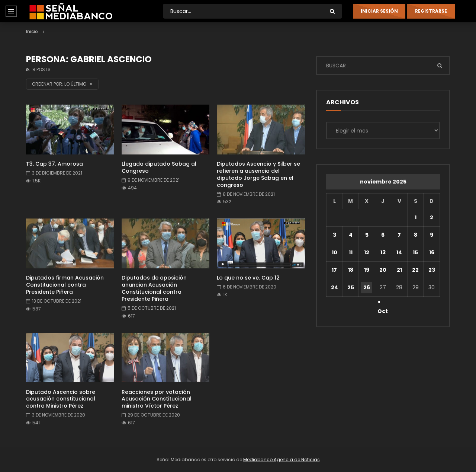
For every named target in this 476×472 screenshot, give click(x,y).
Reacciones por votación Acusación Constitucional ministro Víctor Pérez (157, 399)
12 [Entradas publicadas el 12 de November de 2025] (367, 252)
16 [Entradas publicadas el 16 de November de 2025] (432, 252)
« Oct (383, 303)
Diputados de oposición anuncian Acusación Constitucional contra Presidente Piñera (154, 288)
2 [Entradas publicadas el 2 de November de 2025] (432, 217)
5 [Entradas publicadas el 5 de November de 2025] (367, 235)
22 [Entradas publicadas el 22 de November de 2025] (415, 270)
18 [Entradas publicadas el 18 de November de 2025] (351, 270)
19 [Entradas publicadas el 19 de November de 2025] (367, 270)
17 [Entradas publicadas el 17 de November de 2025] (334, 270)
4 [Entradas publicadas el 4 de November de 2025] (351, 235)
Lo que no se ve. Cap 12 (248, 278)
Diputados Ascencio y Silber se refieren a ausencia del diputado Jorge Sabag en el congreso (258, 174)
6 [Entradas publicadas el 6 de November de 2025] (383, 235)
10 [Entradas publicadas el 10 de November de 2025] (335, 252)
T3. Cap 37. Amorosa (54, 164)
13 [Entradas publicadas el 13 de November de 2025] (383, 252)
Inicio (32, 31)
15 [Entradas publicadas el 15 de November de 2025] (415, 252)
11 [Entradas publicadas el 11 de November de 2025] (351, 252)
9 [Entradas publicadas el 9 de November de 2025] (432, 235)
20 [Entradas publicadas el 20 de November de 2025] (383, 270)
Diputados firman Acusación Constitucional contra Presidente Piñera (65, 285)
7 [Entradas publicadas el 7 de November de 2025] (399, 235)
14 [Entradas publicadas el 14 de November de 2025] (399, 252)
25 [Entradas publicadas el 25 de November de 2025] (351, 287)
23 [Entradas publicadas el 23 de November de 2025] (432, 270)
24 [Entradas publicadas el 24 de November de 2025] (335, 287)
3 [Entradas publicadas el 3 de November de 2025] (335, 235)
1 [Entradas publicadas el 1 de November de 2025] (416, 217)
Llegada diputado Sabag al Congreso (159, 167)
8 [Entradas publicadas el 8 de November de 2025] (416, 235)
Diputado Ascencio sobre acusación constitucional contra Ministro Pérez (61, 399)
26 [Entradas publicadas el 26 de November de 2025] (367, 287)
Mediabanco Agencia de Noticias (282, 460)
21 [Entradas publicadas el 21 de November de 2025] (399, 270)
